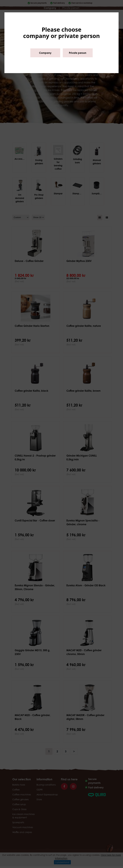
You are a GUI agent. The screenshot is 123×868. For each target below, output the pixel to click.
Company (45, 53)
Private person (78, 53)
